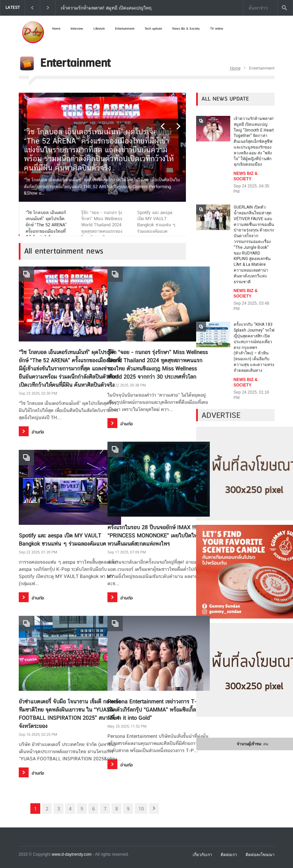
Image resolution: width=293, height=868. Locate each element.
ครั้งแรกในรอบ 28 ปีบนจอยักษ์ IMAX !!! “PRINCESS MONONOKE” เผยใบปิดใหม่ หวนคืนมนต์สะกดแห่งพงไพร (154, 536)
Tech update (153, 29)
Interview (77, 29)
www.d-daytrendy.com (71, 854)
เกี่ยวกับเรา (202, 855)
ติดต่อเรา (229, 855)
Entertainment (125, 29)
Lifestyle (99, 29)
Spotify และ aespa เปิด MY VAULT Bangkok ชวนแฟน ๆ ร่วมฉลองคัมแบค (62, 540)
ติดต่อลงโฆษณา (260, 855)
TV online (217, 29)
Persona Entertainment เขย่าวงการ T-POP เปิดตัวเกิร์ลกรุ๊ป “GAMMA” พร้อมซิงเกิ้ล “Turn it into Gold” (157, 710)
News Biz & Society (186, 29)
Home (56, 29)
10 (141, 809)
